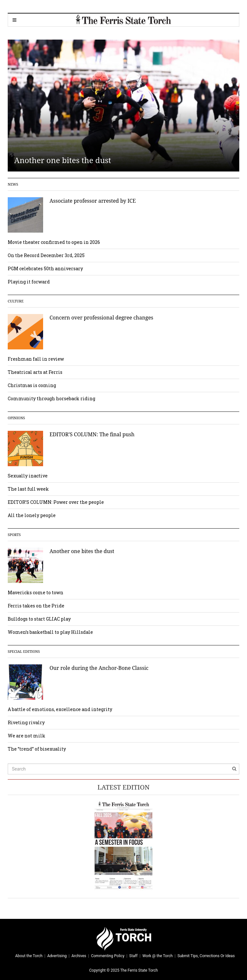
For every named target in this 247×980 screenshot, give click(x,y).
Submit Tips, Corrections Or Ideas (206, 956)
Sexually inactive (28, 476)
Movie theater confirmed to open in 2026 (54, 242)
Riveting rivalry (26, 722)
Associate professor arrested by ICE (93, 201)
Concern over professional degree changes (101, 318)
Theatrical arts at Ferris (35, 372)
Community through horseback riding (51, 398)
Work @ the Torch (158, 956)
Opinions (16, 418)
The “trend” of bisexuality (37, 749)
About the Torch (29, 956)
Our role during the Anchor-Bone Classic (99, 668)
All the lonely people (32, 515)
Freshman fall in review (36, 359)
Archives (79, 956)
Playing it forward (29, 282)
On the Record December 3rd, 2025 (46, 255)
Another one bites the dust (63, 160)
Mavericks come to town (36, 592)
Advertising (57, 956)
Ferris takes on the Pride (36, 606)
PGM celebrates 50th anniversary (45, 268)
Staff (133, 956)
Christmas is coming (32, 385)
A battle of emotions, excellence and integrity (60, 709)
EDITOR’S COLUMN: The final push (92, 434)
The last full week (28, 489)
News (13, 184)
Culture (16, 301)
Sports (14, 535)
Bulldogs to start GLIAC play (39, 619)
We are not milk (27, 736)
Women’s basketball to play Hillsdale (50, 632)
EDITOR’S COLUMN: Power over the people (56, 502)
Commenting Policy (108, 956)
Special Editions (24, 651)
